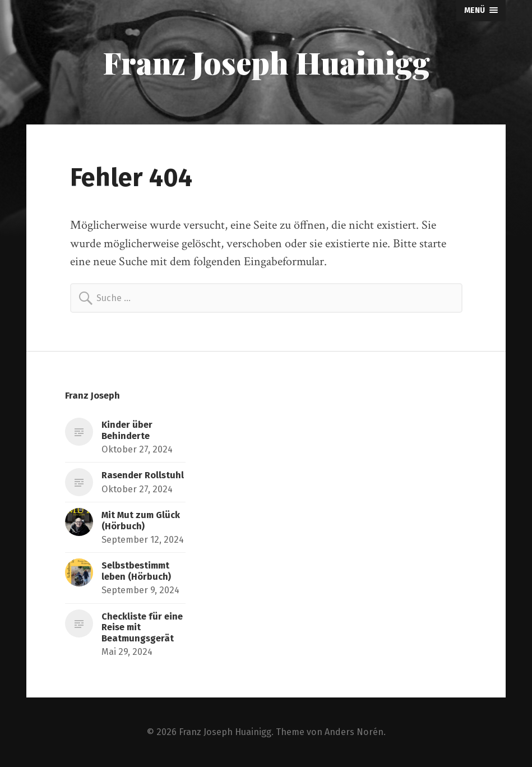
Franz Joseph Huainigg (266, 62)
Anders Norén (354, 732)
